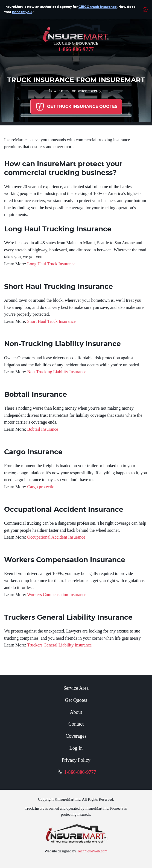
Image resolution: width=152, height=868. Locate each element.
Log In (76, 748)
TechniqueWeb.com (92, 851)
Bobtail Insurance (43, 429)
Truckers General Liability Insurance (59, 645)
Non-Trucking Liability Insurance (57, 372)
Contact (76, 724)
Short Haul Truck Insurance (51, 321)
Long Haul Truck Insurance (51, 264)
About (76, 712)
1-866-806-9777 (76, 49)
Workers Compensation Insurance (57, 595)
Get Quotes (76, 700)
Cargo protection (42, 487)
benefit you (22, 12)
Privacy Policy (76, 760)
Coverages (76, 736)
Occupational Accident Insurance (56, 537)
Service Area (76, 688)
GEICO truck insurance (98, 7)
